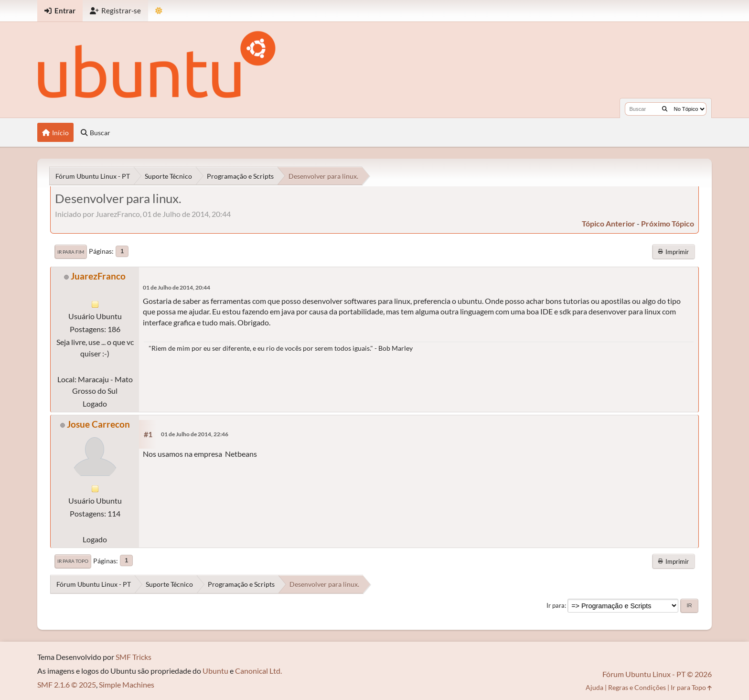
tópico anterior (609, 223)
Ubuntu (215, 671)
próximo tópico (668, 223)
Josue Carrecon (98, 424)
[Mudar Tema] (159, 11)
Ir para (556, 605)
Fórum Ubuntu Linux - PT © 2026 (657, 674)
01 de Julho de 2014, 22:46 (195, 434)
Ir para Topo (73, 561)
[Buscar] (665, 109)
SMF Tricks (134, 657)
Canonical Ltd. (258, 671)
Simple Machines (127, 684)
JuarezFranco (98, 276)
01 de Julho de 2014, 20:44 (177, 287)
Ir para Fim (71, 252)
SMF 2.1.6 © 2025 (67, 684)
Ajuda (594, 687)
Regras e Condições (637, 687)
